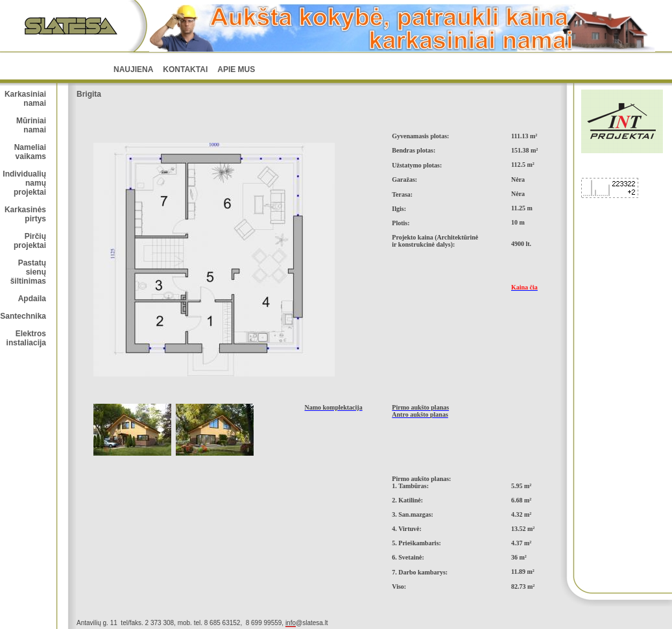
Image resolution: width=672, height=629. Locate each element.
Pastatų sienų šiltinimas (28, 272)
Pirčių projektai (30, 241)
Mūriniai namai (31, 125)
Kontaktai (185, 69)
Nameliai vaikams (30, 152)
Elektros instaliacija (26, 338)
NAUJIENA (133, 69)
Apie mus (236, 69)
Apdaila (32, 299)
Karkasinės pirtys (25, 214)
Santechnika (23, 316)
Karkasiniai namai (25, 99)
